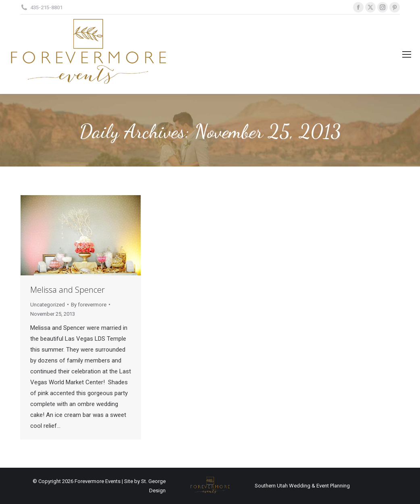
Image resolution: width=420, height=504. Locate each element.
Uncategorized (48, 305)
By (89, 305)
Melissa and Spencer (68, 290)
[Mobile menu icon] (407, 54)
